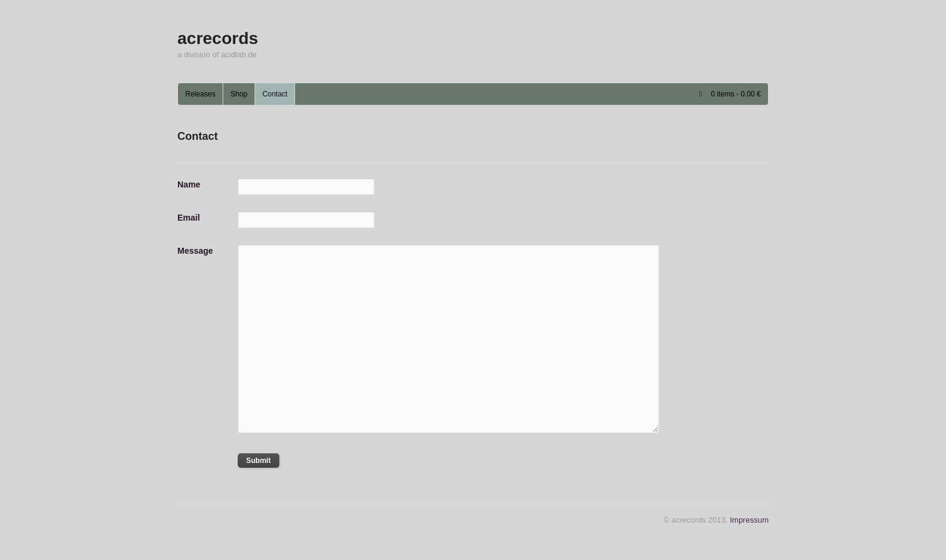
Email (189, 218)
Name (189, 184)
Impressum (749, 520)
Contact (275, 94)
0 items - (736, 94)
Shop (239, 94)
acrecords (218, 38)
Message (195, 251)
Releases (200, 94)
